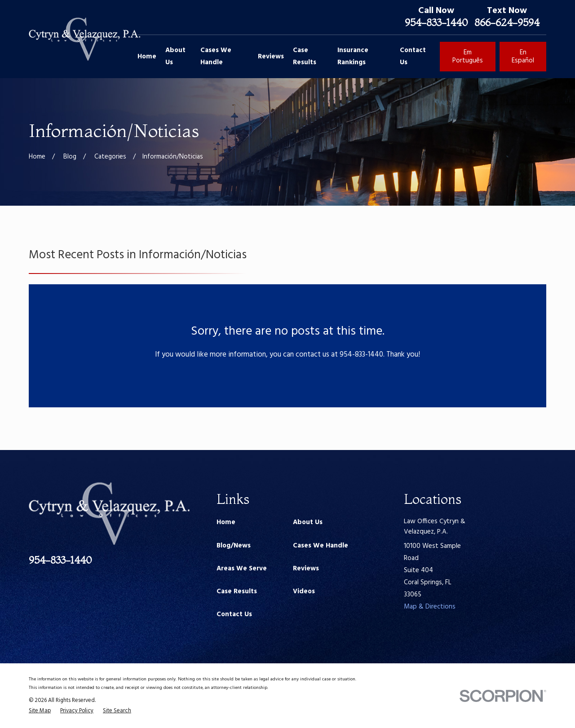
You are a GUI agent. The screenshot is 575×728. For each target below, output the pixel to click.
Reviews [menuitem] (271, 57)
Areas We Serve (242, 569)
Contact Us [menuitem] (413, 56)
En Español (523, 57)
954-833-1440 (436, 22)
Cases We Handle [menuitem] (216, 56)
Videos (304, 591)
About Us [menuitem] (175, 56)
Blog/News (234, 546)
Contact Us (234, 614)
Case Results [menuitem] (305, 56)
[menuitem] (40, 711)
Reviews (306, 569)
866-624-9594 (507, 22)
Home (226, 522)
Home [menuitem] (147, 57)
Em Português (468, 57)
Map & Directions (430, 607)
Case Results (237, 591)
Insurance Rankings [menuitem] (353, 56)
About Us (308, 522)
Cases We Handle (321, 546)
